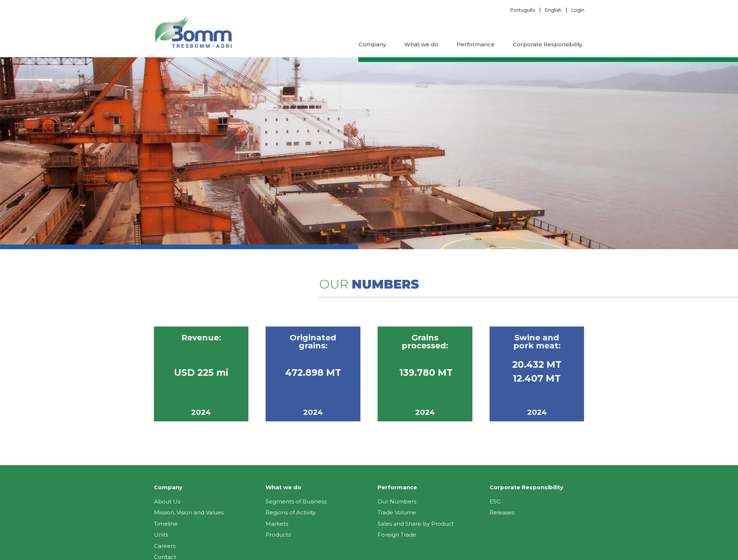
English (553, 10)
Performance (476, 44)
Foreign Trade (397, 535)
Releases (502, 512)
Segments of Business (296, 501)
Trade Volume (397, 512)
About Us (167, 501)
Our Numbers (397, 501)
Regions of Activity (291, 512)
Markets (277, 524)
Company (372, 44)
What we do (421, 44)
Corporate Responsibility (548, 44)
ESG (495, 501)
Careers (165, 546)
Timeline (166, 524)
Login (578, 10)
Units (161, 535)
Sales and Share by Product (416, 524)
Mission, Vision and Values (189, 512)
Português (523, 10)
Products (278, 535)
